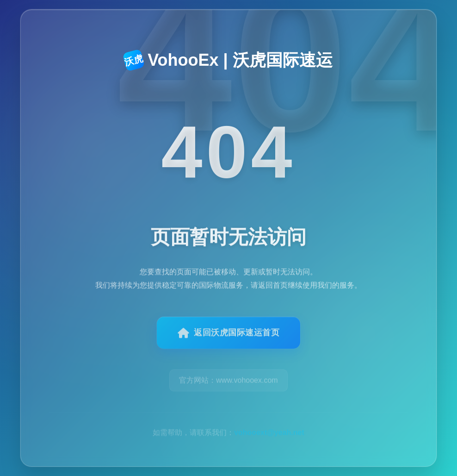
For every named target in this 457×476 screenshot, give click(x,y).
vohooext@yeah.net (269, 423)
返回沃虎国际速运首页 (229, 338)
